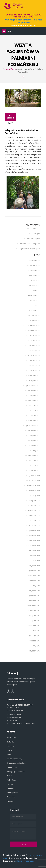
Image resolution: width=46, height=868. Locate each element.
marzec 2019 (35, 556)
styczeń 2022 (35, 471)
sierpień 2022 (35, 436)
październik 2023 (33, 385)
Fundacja (10, 746)
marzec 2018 (35, 581)
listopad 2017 (35, 601)
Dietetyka (36, 234)
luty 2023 (36, 411)
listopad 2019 (35, 536)
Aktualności (35, 229)
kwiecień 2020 (34, 511)
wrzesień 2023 (34, 390)
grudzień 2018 (35, 571)
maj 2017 (37, 631)
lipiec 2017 (36, 621)
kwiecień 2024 (34, 355)
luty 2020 (36, 521)
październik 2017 (33, 606)
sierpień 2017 (35, 616)
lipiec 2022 (36, 441)
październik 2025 (33, 265)
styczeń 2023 (35, 416)
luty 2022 (36, 466)
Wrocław (10, 801)
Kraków (9, 750)
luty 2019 (37, 561)
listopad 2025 (35, 260)
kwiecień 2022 (34, 456)
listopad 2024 (34, 320)
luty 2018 (37, 586)
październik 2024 (33, 325)
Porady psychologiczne (30, 244)
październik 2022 (33, 426)
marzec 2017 (35, 641)
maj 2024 (36, 350)
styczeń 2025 (35, 310)
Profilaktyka (11, 780)
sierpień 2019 (35, 541)
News (9, 755)
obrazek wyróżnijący (14, 759)
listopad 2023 (35, 380)
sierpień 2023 (35, 396)
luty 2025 (36, 305)
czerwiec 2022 (34, 446)
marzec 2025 (35, 300)
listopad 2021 (35, 481)
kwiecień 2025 (34, 295)
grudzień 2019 (35, 531)
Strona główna (9, 69)
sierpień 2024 (35, 335)
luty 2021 (37, 496)
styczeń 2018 (35, 591)
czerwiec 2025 (34, 285)
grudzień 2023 (34, 375)
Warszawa (11, 797)
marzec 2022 (35, 461)
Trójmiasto (11, 788)
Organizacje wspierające (30, 249)
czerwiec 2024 (34, 345)
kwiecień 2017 (34, 636)
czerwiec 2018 (34, 576)
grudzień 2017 (35, 596)
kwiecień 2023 (34, 401)
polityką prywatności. (24, 861)
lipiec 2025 (36, 280)
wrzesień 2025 (34, 270)
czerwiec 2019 (34, 546)
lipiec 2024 (36, 340)
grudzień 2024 (34, 315)
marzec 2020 (35, 516)
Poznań (10, 776)
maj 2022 (36, 451)
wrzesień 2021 (34, 491)
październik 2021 (33, 486)
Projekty (10, 784)
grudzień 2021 (35, 476)
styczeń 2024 (35, 370)
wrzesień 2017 (34, 611)
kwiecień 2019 (35, 551)
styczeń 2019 (35, 566)
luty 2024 (36, 365)
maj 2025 (36, 290)
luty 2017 (37, 646)
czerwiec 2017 (34, 626)
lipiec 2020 (36, 506)
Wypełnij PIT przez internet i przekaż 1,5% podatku (23, 21)
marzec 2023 (35, 406)
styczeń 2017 (35, 651)
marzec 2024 (35, 360)
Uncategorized (12, 793)
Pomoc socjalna (33, 239)
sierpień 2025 (35, 275)
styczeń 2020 (35, 526)
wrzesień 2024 (34, 330)
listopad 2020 (35, 501)
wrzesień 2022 (34, 431)
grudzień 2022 (34, 421)
